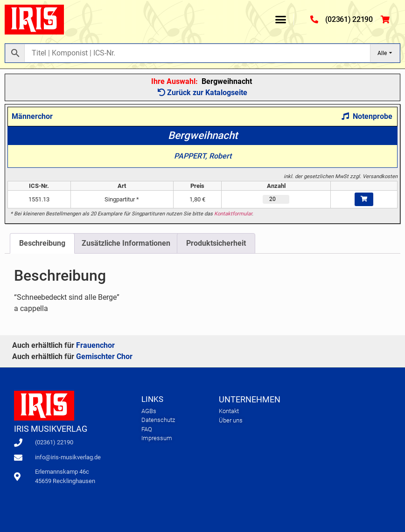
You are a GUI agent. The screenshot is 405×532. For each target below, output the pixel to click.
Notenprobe (367, 116)
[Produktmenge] (276, 199)
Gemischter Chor (104, 356)
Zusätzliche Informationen (126, 243)
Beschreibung (42, 243)
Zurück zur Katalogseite (202, 93)
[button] (281, 20)
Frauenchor (95, 345)
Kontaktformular (233, 214)
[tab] (42, 243)
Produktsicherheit (216, 243)
